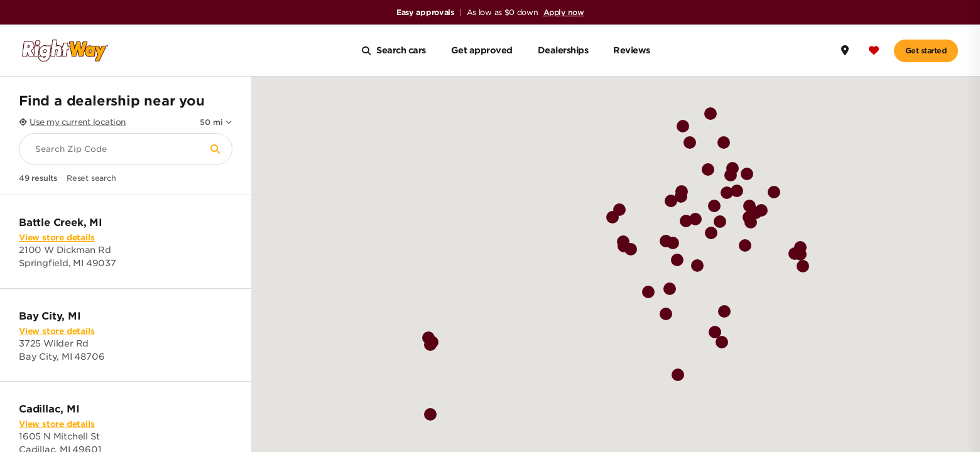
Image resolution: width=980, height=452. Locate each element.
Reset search (91, 178)
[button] (707, 213)
